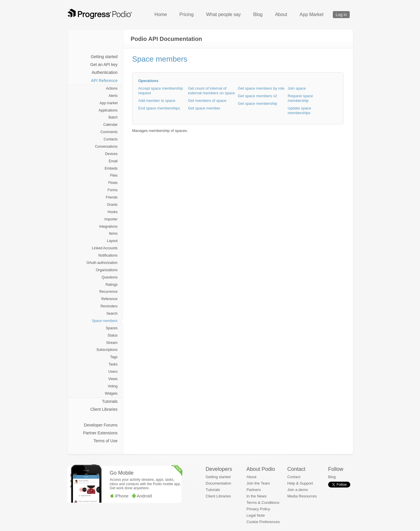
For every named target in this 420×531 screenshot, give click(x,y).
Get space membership (258, 103)
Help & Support (300, 483)
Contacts (111, 139)
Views (113, 379)
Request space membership (300, 98)
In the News (257, 496)
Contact (294, 477)
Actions (112, 88)
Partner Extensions (100, 433)
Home (161, 14)
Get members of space (207, 101)
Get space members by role (261, 88)
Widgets (111, 394)
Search (112, 314)
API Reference (104, 81)
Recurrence (108, 292)
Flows (113, 183)
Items (113, 234)
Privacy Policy (258, 509)
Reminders (109, 306)
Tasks (113, 364)
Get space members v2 (258, 96)
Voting (113, 386)
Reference (109, 299)
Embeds (111, 168)
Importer (111, 219)
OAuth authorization (102, 263)
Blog (258, 14)
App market (108, 103)
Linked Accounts (105, 248)
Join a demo (298, 490)
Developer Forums (101, 425)
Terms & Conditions (263, 503)
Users (113, 372)
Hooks (113, 212)
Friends (112, 197)
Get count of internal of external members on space (211, 91)
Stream (112, 343)
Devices (111, 154)
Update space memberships (299, 110)
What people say (223, 14)
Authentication (105, 72)
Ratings (112, 285)
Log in (341, 15)
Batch (113, 117)
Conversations (106, 147)
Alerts (113, 96)
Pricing (187, 14)
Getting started (104, 57)
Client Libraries (104, 409)
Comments (109, 132)
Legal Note (256, 515)
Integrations (108, 227)
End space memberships (159, 108)
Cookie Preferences (263, 522)
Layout (112, 241)
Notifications (108, 255)
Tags (114, 357)
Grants (112, 205)
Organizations (107, 270)
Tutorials (110, 401)
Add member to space (157, 101)
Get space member (204, 108)
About (281, 14)
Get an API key (104, 65)
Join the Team (258, 483)
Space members (105, 321)
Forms (113, 190)
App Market (311, 14)
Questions (110, 277)
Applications (108, 110)
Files (114, 175)
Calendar (110, 125)
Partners (254, 490)
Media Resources (302, 496)
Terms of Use (106, 441)
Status (113, 335)
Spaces (112, 328)
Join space (297, 88)
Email (113, 161)
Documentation (218, 483)
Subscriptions (107, 350)
